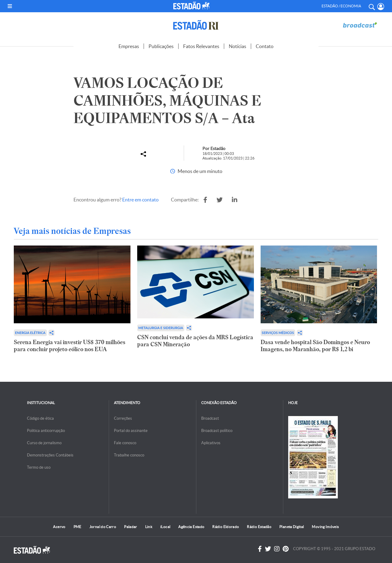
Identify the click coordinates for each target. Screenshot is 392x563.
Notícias (237, 46)
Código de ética (40, 418)
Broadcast (210, 418)
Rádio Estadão (259, 527)
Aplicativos (211, 443)
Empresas (129, 46)
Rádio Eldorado (226, 527)
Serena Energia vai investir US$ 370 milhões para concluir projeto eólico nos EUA (70, 346)
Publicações (161, 46)
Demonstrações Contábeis (50, 455)
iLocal (165, 527)
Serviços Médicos (278, 333)
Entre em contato (140, 200)
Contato (265, 46)
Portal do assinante (131, 431)
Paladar (131, 527)
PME (77, 527)
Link (149, 527)
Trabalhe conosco (129, 455)
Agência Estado (191, 527)
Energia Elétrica (30, 333)
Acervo (59, 527)
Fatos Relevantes (201, 46)
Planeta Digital (292, 527)
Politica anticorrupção (46, 431)
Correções (123, 418)
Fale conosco (125, 443)
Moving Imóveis (325, 527)
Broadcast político (217, 431)
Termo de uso (39, 467)
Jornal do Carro (103, 527)
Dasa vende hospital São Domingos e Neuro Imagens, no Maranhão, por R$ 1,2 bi (315, 346)
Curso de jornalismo (44, 443)
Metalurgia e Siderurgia (161, 328)
